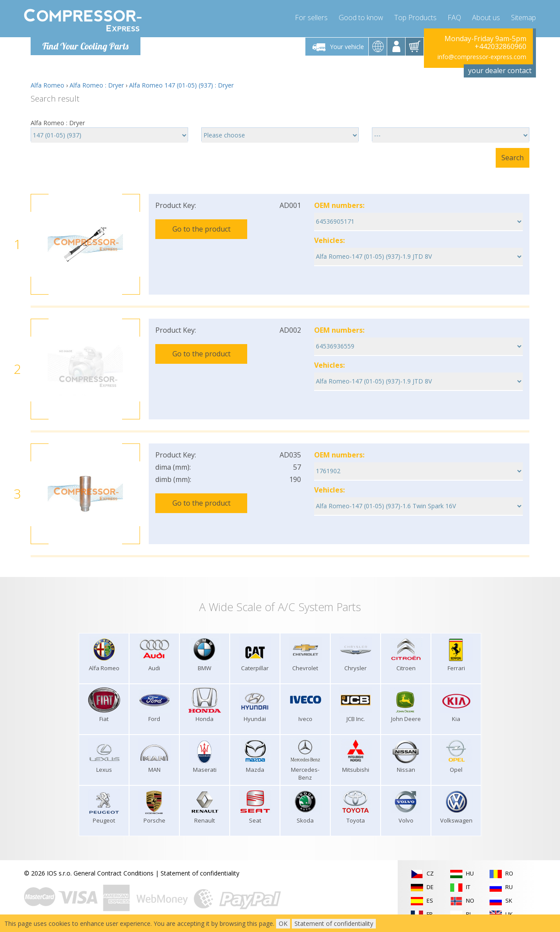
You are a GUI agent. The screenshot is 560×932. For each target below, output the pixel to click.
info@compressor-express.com (482, 57)
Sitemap (523, 18)
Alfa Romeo (47, 85)
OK (283, 923)
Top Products (415, 18)
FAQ (454, 18)
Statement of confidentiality (200, 873)
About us (486, 18)
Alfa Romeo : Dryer (97, 85)
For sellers (311, 18)
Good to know (361, 18)
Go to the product (201, 229)
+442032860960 (500, 46)
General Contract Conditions (114, 873)
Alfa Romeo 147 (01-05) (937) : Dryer (181, 85)
